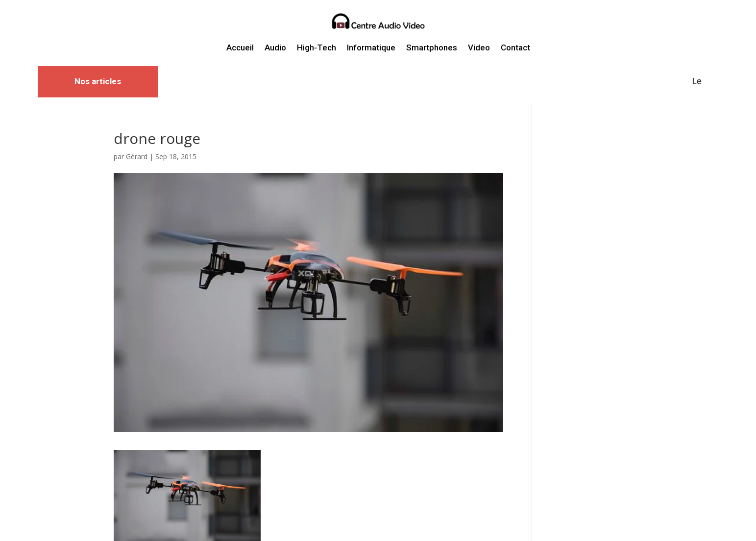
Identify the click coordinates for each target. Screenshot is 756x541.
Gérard (137, 156)
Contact (515, 47)
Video (479, 47)
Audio (275, 47)
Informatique (371, 47)
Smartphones (432, 47)
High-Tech (317, 47)
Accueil (240, 47)
